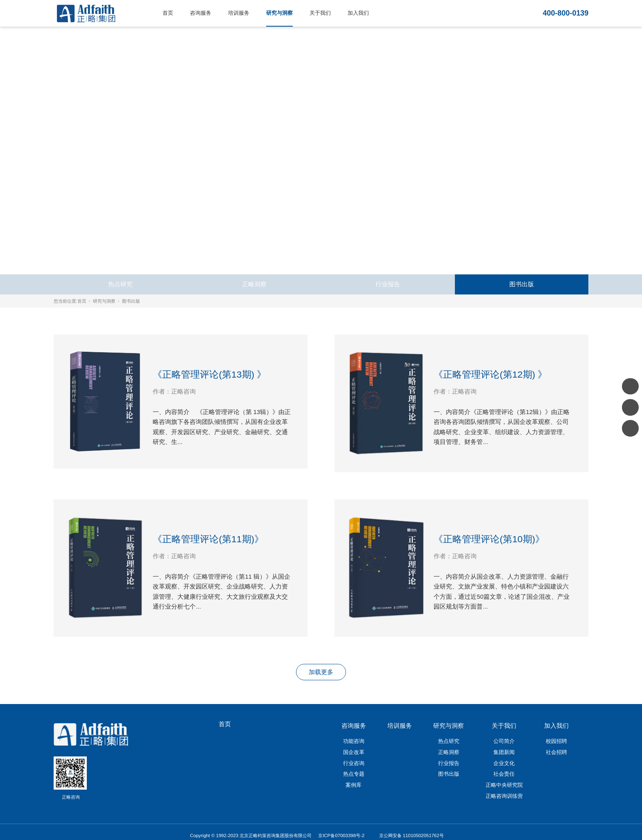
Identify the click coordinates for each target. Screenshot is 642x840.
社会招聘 (556, 752)
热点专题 (354, 774)
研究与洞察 (279, 13)
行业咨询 (354, 763)
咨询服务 (201, 13)
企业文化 (504, 763)
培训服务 (239, 13)
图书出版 (522, 284)
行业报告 (388, 284)
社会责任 (504, 774)
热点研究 (120, 284)
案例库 (354, 785)
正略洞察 (254, 284)
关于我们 (320, 13)
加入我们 (358, 13)
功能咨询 (354, 741)
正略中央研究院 (504, 785)
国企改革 (354, 752)
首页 (168, 13)
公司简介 (504, 741)
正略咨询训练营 (504, 796)
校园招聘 (556, 741)
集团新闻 (504, 752)
